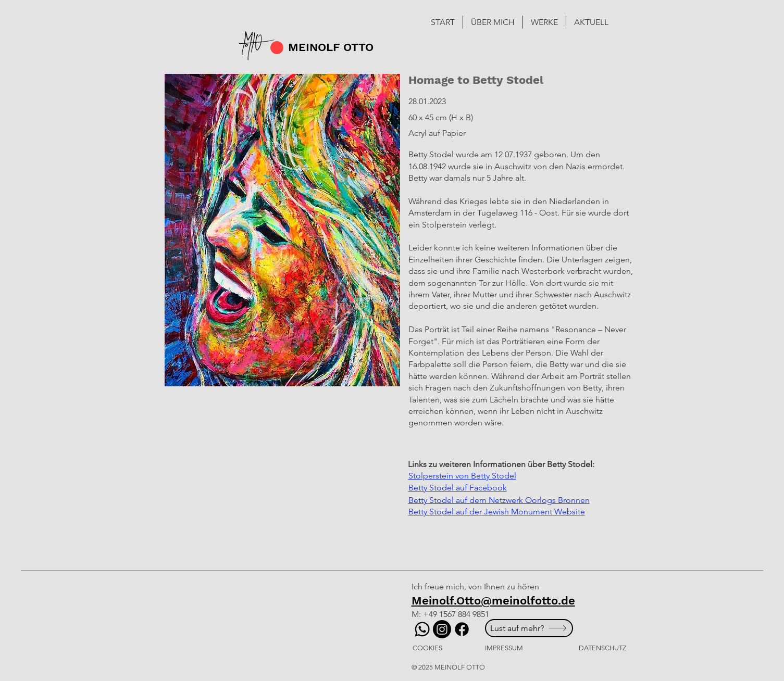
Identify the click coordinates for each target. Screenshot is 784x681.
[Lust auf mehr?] (529, 628)
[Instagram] (442, 629)
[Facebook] (462, 629)
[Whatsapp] (422, 629)
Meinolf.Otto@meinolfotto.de (493, 601)
